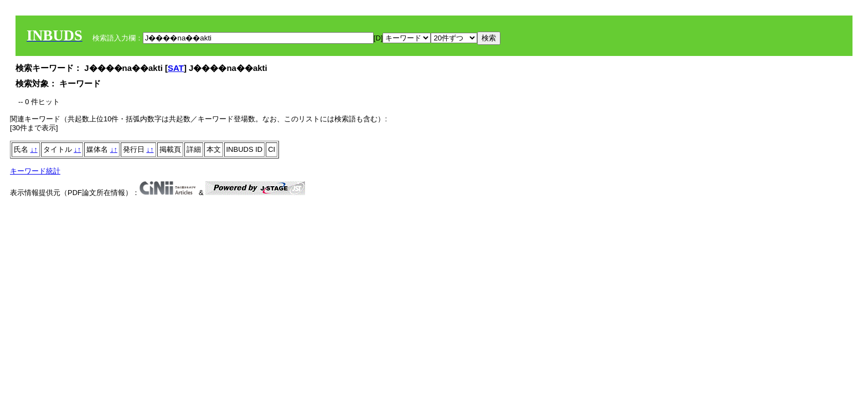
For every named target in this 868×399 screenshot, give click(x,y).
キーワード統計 (35, 171)
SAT (176, 68)
